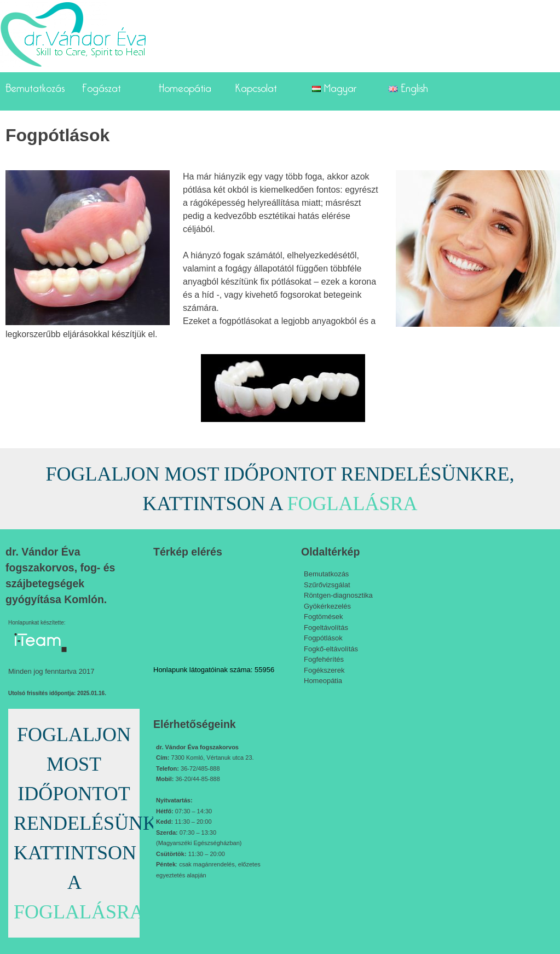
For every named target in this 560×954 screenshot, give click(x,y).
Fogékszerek (324, 670)
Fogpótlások (323, 638)
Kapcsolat (256, 86)
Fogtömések (324, 617)
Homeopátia (185, 86)
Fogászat (102, 86)
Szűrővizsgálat (327, 585)
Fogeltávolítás (326, 628)
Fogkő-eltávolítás (331, 649)
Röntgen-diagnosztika (338, 595)
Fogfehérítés (324, 659)
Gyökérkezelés (327, 606)
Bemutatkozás (35, 86)
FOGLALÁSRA (352, 504)
